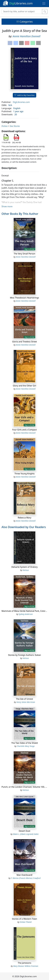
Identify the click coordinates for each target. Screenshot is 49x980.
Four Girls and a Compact (25, 430)
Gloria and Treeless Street (25, 342)
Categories (25, 22)
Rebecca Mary (25, 518)
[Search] (22, 11)
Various (26, 570)
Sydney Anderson (26, 614)
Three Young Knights (25, 474)
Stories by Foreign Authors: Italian (25, 655)
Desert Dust (25, 831)
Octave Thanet (26, 922)
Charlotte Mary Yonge (26, 746)
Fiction (5, 126)
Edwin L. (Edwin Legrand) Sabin (26, 834)
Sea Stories (15, 126)
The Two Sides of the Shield (25, 743)
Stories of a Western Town (25, 919)
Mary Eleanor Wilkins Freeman (26, 966)
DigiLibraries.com (21, 102)
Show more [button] (7, 206)
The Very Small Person (25, 254)
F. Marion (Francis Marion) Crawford (26, 878)
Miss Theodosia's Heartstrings (25, 298)
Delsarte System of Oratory (25, 567)
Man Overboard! (25, 875)
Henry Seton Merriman (26, 702)
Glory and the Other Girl (25, 386)
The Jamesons (25, 963)
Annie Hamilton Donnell (27, 36)
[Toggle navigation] (44, 3)
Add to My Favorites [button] (25, 95)
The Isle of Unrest (25, 699)
